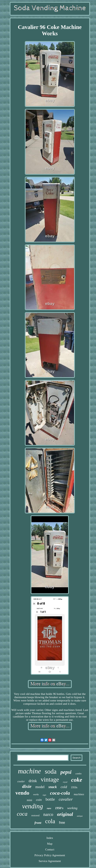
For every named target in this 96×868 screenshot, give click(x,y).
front (38, 823)
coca (22, 814)
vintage (50, 779)
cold (64, 787)
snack (53, 787)
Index (50, 838)
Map (50, 844)
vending (33, 806)
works (36, 794)
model (40, 787)
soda (51, 771)
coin (39, 800)
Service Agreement (50, 861)
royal (65, 782)
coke (77, 780)
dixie (27, 786)
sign (44, 795)
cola (50, 821)
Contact (50, 849)
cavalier (66, 799)
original (65, 814)
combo (79, 774)
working (72, 808)
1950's (59, 808)
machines (79, 794)
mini (29, 800)
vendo (22, 793)
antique (80, 816)
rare (49, 808)
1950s (74, 787)
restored (35, 815)
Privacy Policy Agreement (50, 855)
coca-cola (60, 793)
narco (48, 814)
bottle (50, 799)
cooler (21, 781)
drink (33, 781)
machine (29, 771)
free (62, 823)
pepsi (66, 772)
